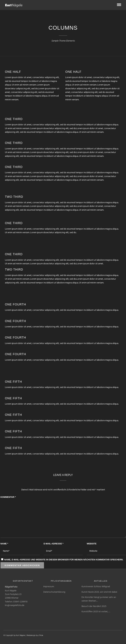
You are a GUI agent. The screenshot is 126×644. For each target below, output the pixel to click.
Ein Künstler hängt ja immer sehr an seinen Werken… (99, 599)
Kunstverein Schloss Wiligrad (96, 587)
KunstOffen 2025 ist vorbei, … (96, 612)
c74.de (41, 635)
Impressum (49, 587)
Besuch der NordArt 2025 (94, 606)
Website (92, 544)
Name (4, 544)
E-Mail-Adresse (54, 544)
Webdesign (31, 635)
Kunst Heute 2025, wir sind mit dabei (99, 592)
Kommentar (8, 497)
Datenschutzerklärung (54, 592)
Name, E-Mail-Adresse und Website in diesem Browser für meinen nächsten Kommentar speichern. (64, 560)
